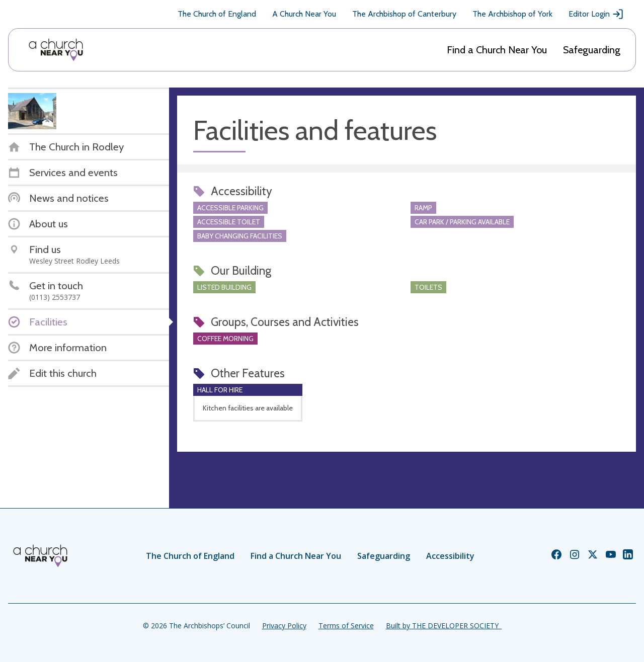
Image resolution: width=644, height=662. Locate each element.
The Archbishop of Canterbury (404, 14)
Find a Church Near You (497, 50)
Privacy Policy (284, 626)
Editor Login (596, 14)
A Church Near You (304, 14)
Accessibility (450, 556)
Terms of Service (346, 626)
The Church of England (217, 14)
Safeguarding (592, 50)
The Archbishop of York (512, 14)
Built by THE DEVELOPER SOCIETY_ (444, 626)
